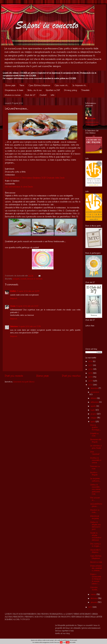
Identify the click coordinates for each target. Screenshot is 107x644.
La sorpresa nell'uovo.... (95, 480)
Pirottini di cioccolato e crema (96, 460)
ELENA (13, 291)
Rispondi (14, 298)
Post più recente (14, 376)
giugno (94, 414)
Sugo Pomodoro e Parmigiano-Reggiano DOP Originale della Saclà (35, 178)
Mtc (53, 95)
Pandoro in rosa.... (95, 511)
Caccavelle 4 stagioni (95, 551)
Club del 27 (30, 95)
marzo (94, 594)
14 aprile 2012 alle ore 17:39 (30, 326)
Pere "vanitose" (95, 453)
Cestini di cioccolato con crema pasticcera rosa (95, 489)
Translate (85, 90)
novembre (95, 392)
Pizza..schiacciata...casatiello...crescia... (96, 568)
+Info (68, 642)
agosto (94, 406)
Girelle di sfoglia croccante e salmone (96, 536)
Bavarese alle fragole (96, 441)
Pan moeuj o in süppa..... (95, 545)
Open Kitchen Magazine (39, 85)
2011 (91, 607)
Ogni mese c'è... (61, 85)
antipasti (16, 279)
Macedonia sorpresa (95, 517)
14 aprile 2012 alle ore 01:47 (27, 306)
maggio (94, 418)
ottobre (94, 398)
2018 (91, 361)
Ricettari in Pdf (53, 90)
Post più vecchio (71, 376)
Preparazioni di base (14, 90)
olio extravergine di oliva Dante (19, 187)
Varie (22, 85)
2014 (91, 377)
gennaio (94, 602)
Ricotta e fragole (94, 474)
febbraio (94, 598)
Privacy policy (71, 90)
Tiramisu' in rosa (95, 468)
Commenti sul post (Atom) (24, 382)
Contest (43, 95)
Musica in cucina (13, 95)
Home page (10, 85)
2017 (91, 365)
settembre (95, 402)
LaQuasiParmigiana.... (96, 505)
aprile (93, 422)
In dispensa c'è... (80, 85)
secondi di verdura (35, 279)
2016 (91, 369)
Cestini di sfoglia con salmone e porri (95, 526)
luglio (93, 410)
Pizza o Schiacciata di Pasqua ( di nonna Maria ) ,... (96, 579)
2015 (91, 373)
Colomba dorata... (94, 589)
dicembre (95, 388)
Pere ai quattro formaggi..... (96, 427)
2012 (91, 385)
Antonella (91, 119)
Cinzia (13, 306)
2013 (91, 381)
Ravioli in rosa (96, 562)
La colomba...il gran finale (96, 447)
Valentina (14, 326)
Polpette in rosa (94, 435)
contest (23, 279)
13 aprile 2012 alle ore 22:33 (28, 291)
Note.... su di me (35, 90)
